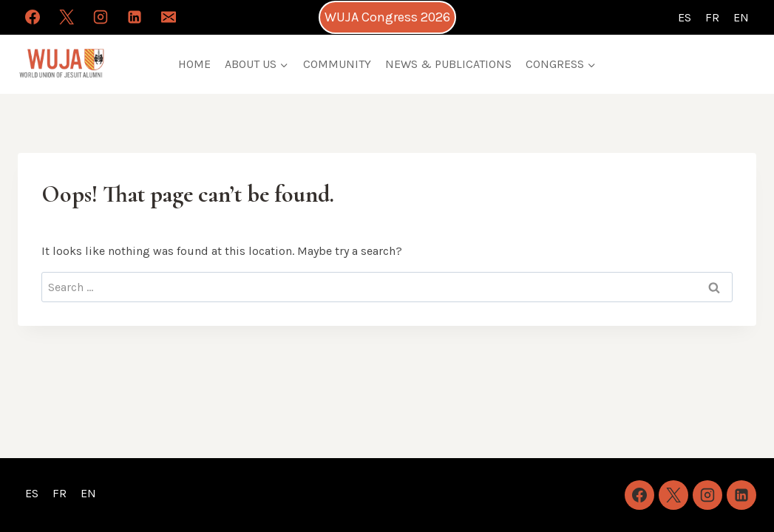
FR (712, 17)
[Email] (169, 17)
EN (741, 17)
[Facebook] (33, 17)
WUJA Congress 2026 (387, 17)
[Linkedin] (135, 17)
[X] (67, 17)
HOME (194, 64)
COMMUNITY (337, 64)
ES (685, 17)
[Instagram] (101, 17)
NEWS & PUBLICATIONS (448, 64)
